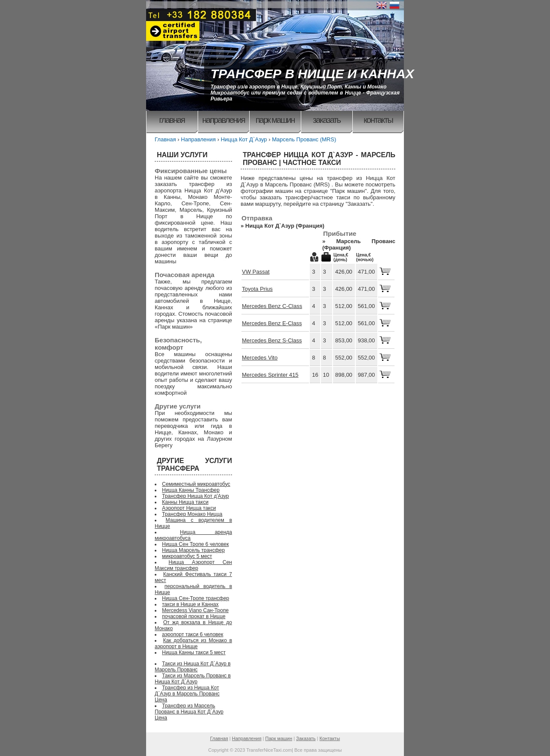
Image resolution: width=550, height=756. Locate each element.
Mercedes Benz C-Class (272, 306)
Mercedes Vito (260, 358)
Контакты (378, 120)
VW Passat (256, 272)
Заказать (327, 120)
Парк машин (275, 120)
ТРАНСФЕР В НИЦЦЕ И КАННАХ (312, 74)
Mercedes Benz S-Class (272, 340)
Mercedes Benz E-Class (272, 323)
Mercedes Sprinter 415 (270, 375)
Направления (223, 120)
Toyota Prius (257, 289)
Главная (172, 120)
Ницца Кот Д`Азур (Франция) (285, 226)
